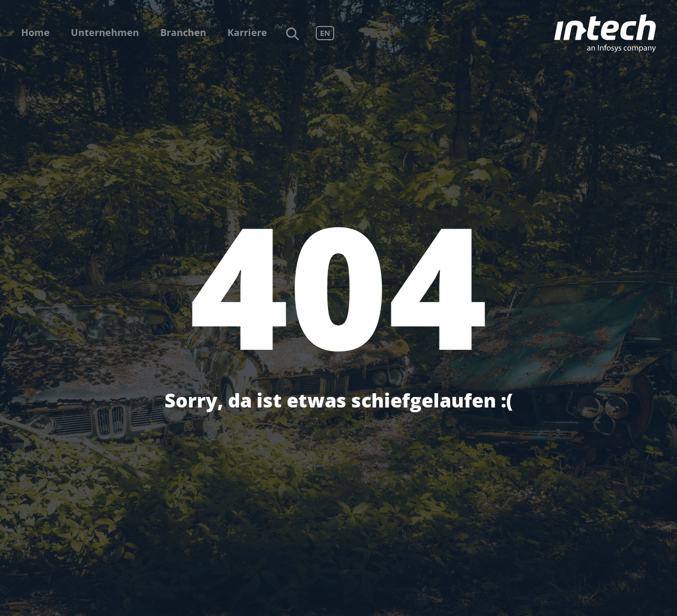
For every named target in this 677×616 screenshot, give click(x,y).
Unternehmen (105, 32)
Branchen (183, 32)
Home (35, 32)
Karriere (247, 32)
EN (325, 33)
